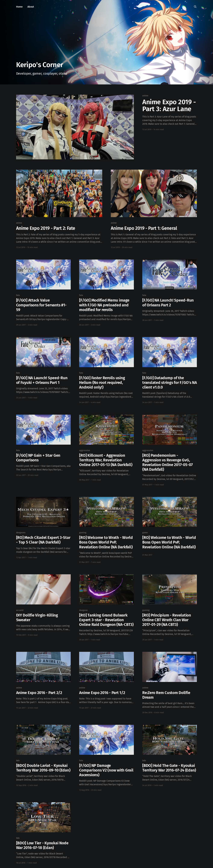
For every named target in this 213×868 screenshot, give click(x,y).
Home (19, 7)
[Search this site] (195, 7)
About (31, 7)
